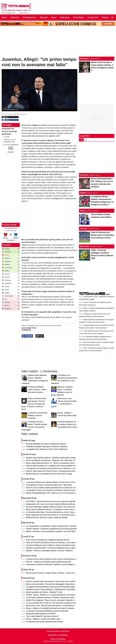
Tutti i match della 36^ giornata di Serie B (42, 616)
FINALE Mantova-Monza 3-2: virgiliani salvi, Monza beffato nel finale (53, 466)
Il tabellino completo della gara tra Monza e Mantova (47, 447)
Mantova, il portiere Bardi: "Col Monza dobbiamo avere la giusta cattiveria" (55, 548)
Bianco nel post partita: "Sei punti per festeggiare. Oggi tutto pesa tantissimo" (56, 584)
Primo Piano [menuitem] (78, 17)
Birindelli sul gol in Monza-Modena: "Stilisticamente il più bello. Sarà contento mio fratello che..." (64, 589)
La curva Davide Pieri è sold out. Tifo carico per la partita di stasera (52, 603)
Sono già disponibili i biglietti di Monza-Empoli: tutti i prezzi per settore (54, 507)
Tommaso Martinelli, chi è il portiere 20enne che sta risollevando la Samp (67, 424)
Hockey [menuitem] (105, 17)
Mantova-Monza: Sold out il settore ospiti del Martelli (47, 518)
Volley (82, 211)
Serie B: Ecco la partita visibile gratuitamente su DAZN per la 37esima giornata (57, 488)
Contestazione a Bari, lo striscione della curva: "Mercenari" (49, 485)
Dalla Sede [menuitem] (65, 17)
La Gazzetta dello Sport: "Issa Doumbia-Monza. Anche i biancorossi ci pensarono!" (59, 512)
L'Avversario (31, 326)
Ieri (86, 140)
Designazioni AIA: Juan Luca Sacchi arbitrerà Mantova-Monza (50, 504)
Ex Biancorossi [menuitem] (30, 17)
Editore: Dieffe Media (58, 639)
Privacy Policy (65, 631)
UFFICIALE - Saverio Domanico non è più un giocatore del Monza (52, 501)
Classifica (7, 245)
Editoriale (84, 59)
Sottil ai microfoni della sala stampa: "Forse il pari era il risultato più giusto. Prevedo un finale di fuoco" (34, 404)
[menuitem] (112, 18)
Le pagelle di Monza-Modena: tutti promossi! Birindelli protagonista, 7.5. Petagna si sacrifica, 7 (63, 587)
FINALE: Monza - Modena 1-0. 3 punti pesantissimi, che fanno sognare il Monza (58, 595)
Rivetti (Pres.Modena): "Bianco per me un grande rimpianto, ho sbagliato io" (56, 600)
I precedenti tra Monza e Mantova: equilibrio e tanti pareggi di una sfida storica (57, 564)
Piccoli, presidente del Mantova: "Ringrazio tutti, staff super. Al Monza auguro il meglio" (60, 460)
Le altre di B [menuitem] (93, 17)
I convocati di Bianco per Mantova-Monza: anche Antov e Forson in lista (54, 482)
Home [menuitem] (4, 17)
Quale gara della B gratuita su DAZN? (41, 614)
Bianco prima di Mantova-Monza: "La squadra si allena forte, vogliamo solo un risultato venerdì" (64, 509)
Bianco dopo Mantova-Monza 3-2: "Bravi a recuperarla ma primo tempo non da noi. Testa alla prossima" (67, 463)
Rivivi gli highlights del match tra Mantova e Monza (46, 444)
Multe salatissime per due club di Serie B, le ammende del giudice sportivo (55, 515)
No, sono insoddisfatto (11, 145)
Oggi (81, 140)
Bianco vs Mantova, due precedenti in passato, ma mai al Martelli (52, 531)
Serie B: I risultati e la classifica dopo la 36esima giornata (49, 562)
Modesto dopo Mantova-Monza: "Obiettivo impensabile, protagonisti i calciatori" (57, 458)
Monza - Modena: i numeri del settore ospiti (43, 619)
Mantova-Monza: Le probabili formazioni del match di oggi (49, 474)
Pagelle (83, 193)
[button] (11, 148)
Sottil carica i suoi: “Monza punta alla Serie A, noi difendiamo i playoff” (54, 606)
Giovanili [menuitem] (44, 17)
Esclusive (84, 175)
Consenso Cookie (53, 631)
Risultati (11, 152)
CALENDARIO (63, 635)
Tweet (40, 336)
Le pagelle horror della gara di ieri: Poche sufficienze (47, 449)
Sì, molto (7, 137)
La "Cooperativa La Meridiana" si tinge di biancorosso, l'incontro (51, 526)
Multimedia (84, 246)
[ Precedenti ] (11, 240)
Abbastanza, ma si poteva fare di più (10, 141)
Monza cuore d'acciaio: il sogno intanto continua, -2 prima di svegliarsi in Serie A (58, 573)
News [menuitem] (54, 17)
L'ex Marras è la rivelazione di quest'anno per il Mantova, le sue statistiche (55, 468)
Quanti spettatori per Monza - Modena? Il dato (44, 592)
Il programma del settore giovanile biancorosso (45, 622)
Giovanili (83, 229)
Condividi (27, 336)
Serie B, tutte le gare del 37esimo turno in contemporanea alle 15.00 (53, 471)
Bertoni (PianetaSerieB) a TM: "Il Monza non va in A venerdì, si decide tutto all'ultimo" (60, 493)
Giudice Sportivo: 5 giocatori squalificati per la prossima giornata (51, 529)
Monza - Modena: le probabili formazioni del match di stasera (50, 608)
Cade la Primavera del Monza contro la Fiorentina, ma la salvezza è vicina (55, 543)
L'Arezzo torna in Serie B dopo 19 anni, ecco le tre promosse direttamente (55, 559)
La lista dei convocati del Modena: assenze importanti (38, 415)
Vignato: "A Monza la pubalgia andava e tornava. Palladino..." (50, 551)
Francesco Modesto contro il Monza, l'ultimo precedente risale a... (37, 390)
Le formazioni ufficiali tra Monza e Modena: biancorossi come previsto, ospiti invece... (60, 597)
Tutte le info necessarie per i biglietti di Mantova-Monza (48, 540)
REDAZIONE (53, 635)
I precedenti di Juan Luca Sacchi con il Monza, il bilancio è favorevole (53, 490)
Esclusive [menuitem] (15, 17)
